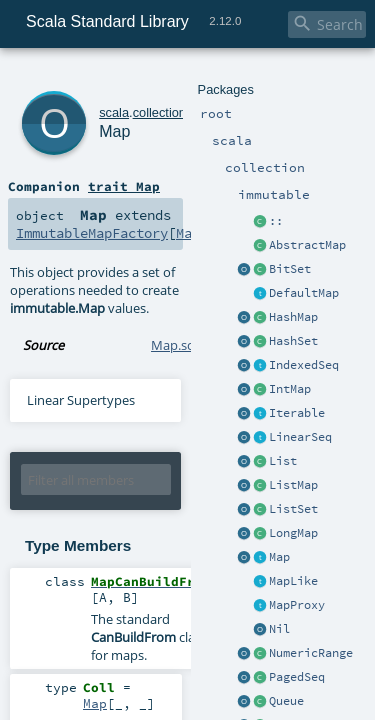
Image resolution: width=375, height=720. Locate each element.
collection (131, 77)
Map (92, 99)
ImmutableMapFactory (228, 182)
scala (87, 77)
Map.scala (180, 276)
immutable (191, 77)
